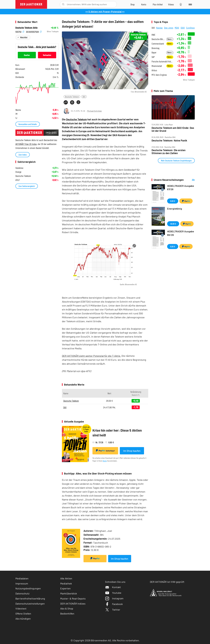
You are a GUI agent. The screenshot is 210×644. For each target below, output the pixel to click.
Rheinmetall (157, 66)
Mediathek (66, 583)
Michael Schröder (94, 111)
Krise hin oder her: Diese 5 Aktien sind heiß (117, 433)
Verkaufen (47, 55)
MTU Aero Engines (159, 75)
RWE (153, 35)
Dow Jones (169, 28)
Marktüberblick (69, 593)
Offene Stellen (23, 614)
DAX (84, 97)
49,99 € (173, 224)
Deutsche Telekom (72, 97)
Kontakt (113, 587)
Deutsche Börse (158, 39)
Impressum (22, 583)
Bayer (154, 52)
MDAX (177, 28)
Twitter (113, 610)
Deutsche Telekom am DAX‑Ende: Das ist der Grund (173, 129)
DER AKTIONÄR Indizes (73, 604)
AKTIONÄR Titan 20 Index (26, 144)
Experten (65, 588)
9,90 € (173, 201)
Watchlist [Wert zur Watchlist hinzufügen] (24, 37)
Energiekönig (175, 209)
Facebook (114, 604)
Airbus (154, 70)
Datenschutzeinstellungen (30, 604)
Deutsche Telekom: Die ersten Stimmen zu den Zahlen (169, 152)
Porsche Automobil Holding (162, 61)
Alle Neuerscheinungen (190, 180)
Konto (105, 461)
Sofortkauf (105, 451)
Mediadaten (22, 578)
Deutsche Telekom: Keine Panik (169, 141)
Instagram (114, 598)
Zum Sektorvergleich (27, 186)
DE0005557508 (34, 32)
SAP (153, 57)
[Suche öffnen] (63, 4)
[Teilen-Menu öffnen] (66, 102)
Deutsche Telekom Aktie (26, 28)
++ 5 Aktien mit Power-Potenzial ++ (105, 12)
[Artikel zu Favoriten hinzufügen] (78, 102)
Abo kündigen (23, 619)
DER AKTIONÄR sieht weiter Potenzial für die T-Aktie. (91, 356)
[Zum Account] (144, 4)
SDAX (183, 28)
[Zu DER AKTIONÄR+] (158, 4)
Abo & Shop (67, 608)
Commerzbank (158, 44)
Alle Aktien (66, 578)
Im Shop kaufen (132, 451)
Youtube (113, 593)
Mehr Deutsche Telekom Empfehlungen (176, 160)
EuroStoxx (190, 28)
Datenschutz (22, 593)
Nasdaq (159, 28)
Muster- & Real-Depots (73, 598)
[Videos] (171, 4)
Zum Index (23, 155)
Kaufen (27, 55)
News (170, 39)
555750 (20, 32)
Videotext (21, 608)
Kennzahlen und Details (28, 124)
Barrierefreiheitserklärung (30, 598)
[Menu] (190, 4)
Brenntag (155, 48)
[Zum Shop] (133, 4)
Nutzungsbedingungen (28, 588)
